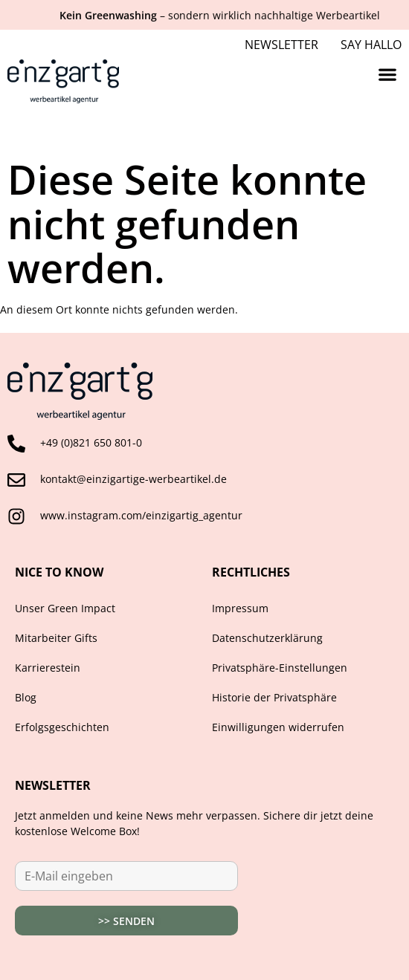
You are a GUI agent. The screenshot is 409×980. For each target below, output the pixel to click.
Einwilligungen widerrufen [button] (278, 727)
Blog (26, 697)
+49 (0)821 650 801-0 (91, 442)
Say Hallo (371, 45)
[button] (387, 74)
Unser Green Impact (65, 608)
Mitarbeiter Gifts (56, 638)
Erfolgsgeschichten (62, 727)
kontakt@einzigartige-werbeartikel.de (133, 479)
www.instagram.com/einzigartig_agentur (141, 515)
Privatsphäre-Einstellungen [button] (280, 668)
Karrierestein (48, 668)
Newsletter (281, 45)
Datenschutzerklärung (267, 638)
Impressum (240, 608)
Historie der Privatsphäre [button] (274, 697)
